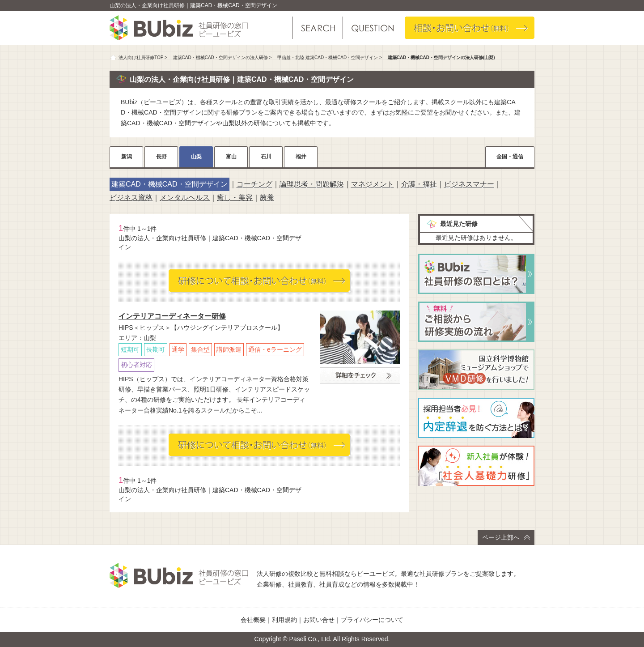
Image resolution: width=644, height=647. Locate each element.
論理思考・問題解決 (312, 184)
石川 (266, 157)
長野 (161, 157)
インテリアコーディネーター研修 (172, 316)
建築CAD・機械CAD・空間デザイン (169, 184)
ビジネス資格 (131, 198)
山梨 (196, 157)
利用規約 (284, 620)
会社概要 (253, 620)
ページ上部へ (506, 537)
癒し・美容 (235, 198)
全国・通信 (510, 157)
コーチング (254, 184)
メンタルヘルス (185, 198)
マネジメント (373, 184)
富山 (231, 157)
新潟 (127, 157)
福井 (301, 157)
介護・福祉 (419, 184)
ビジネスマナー (469, 184)
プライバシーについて (372, 620)
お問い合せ (319, 620)
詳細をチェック (360, 376)
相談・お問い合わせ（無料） (470, 28)
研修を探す (318, 28)
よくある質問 (371, 28)
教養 (267, 198)
